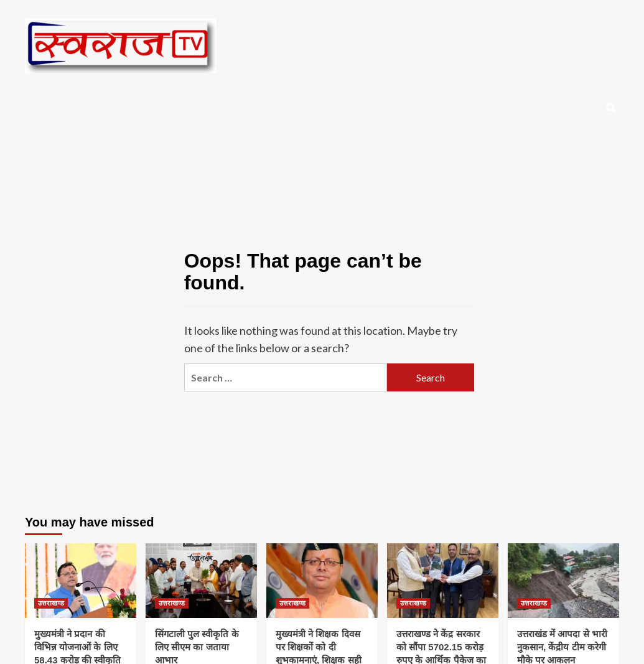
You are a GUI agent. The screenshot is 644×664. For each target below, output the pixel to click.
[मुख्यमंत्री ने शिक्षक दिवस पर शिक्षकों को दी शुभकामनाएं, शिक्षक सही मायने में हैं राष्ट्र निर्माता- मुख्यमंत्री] (322, 580)
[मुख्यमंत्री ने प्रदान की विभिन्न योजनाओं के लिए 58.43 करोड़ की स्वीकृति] (81, 580)
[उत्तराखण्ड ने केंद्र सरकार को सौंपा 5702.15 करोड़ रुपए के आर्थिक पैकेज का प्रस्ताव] (443, 580)
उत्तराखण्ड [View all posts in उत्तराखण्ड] (51, 603)
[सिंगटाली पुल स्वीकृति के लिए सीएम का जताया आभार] (201, 580)
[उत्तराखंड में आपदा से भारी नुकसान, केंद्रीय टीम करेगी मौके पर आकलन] (563, 580)
